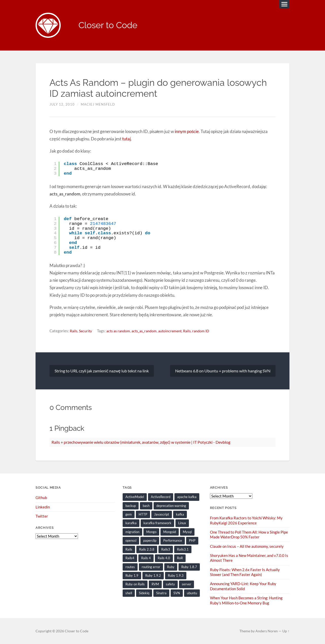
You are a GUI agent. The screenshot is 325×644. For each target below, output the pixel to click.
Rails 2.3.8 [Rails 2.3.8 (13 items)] (147, 549)
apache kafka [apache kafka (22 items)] (187, 497)
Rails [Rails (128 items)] (129, 549)
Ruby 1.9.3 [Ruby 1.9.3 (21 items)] (176, 575)
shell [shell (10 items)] (129, 593)
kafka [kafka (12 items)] (180, 515)
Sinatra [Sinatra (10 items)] (161, 593)
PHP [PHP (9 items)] (192, 541)
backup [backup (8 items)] (131, 506)
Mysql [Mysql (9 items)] (187, 532)
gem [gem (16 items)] (129, 515)
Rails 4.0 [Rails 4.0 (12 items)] (164, 558)
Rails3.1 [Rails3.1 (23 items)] (183, 549)
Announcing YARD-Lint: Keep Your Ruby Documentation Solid (243, 586)
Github (41, 498)
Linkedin (43, 507)
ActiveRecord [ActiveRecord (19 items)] (161, 497)
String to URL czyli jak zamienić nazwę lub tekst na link (102, 371)
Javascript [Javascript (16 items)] (162, 515)
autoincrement (175, 331)
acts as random (121, 331)
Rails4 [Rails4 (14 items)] (130, 558)
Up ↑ (286, 631)
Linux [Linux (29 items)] (182, 523)
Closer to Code (110, 26)
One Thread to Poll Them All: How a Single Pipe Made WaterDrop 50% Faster (249, 534)
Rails (74, 331)
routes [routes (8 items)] (130, 567)
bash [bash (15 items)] (146, 506)
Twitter (42, 516)
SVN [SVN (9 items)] (177, 593)
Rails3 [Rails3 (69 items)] (166, 549)
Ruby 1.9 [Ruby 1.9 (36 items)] (132, 575)
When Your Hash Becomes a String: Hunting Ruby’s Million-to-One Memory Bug (246, 600)
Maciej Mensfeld (98, 105)
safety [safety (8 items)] (170, 584)
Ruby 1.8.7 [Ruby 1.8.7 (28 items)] (189, 567)
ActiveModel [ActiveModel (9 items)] (135, 497)
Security (87, 331)
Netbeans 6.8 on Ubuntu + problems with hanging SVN (223, 371)
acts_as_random (148, 331)
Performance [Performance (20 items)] (173, 541)
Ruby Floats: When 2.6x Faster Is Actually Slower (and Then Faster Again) (245, 572)
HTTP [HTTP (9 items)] (143, 515)
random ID (208, 331)
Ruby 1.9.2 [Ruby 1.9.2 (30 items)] (153, 575)
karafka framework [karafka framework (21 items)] (157, 523)
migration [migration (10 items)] (132, 532)
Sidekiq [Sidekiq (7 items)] (144, 593)
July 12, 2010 (62, 105)
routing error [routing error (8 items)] (151, 567)
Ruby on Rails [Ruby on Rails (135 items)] (135, 584)
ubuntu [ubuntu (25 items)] (192, 593)
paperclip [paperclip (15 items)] (150, 541)
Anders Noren (267, 631)
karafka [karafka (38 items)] (131, 523)
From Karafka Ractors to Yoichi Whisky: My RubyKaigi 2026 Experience (246, 521)
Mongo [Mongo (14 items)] (151, 532)
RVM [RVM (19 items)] (155, 584)
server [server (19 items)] (186, 584)
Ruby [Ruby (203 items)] (171, 567)
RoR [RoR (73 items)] (180, 558)
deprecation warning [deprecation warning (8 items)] (171, 506)
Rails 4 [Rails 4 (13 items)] (146, 558)
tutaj (126, 139)
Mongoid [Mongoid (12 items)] (170, 532)
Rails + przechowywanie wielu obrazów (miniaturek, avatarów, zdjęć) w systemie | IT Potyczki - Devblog (141, 442)
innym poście (186, 132)
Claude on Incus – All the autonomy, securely (247, 546)
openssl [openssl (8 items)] (131, 541)
